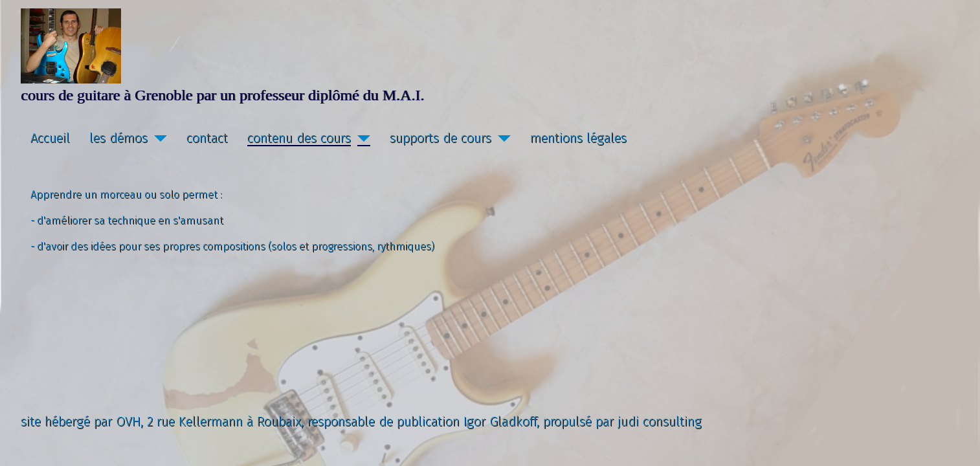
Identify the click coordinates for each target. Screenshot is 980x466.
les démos (118, 138)
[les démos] (157, 138)
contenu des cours (299, 138)
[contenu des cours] (361, 138)
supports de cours (440, 138)
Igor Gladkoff (500, 421)
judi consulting (660, 421)
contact (207, 138)
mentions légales (578, 138)
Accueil (50, 138)
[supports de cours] (501, 138)
